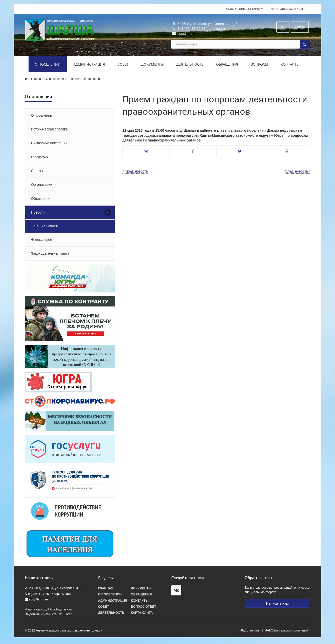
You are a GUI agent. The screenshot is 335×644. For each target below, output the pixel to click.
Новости (73, 80)
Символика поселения (49, 144)
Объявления (41, 200)
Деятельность (190, 66)
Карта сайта (142, 614)
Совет (123, 66)
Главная (37, 80)
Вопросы (259, 66)
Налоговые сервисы (287, 10)
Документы (152, 66)
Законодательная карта (50, 255)
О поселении (48, 66)
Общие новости (94, 80)
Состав (37, 172)
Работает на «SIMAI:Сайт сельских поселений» (276, 632)
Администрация (89, 66)
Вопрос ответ (144, 608)
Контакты (290, 66)
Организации (42, 186)
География (40, 158)
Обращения (227, 66)
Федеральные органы (243, 10)
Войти (300, 29)
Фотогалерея (42, 241)
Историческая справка (49, 131)
